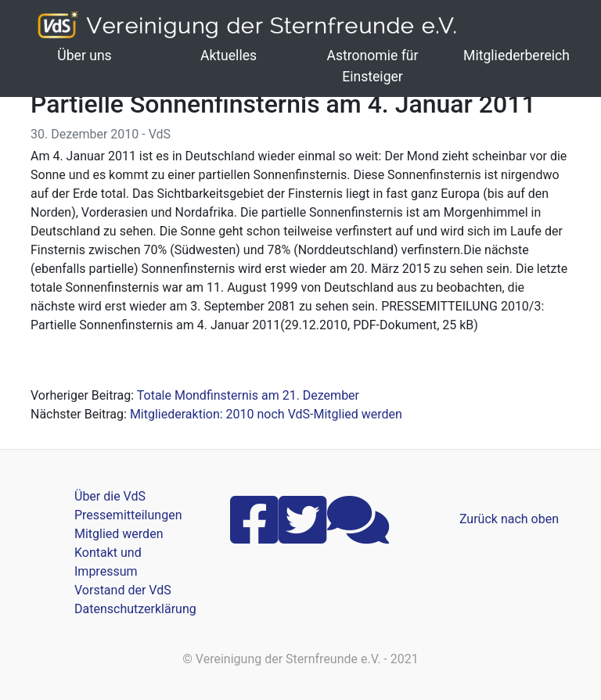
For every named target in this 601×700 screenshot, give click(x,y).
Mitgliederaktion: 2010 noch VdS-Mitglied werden (266, 414)
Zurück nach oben (509, 519)
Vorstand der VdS (123, 590)
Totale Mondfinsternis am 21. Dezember (248, 395)
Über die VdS (110, 496)
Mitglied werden (119, 534)
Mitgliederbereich (516, 56)
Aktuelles (229, 56)
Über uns (84, 56)
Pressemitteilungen (128, 515)
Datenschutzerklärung (135, 609)
